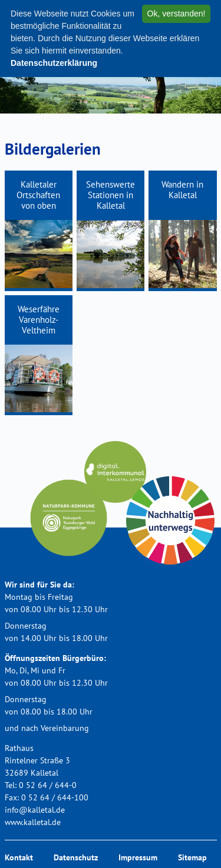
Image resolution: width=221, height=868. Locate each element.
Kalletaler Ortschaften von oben (38, 195)
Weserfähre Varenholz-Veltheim (39, 320)
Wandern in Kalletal (182, 190)
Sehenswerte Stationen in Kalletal (111, 195)
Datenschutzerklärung (54, 63)
